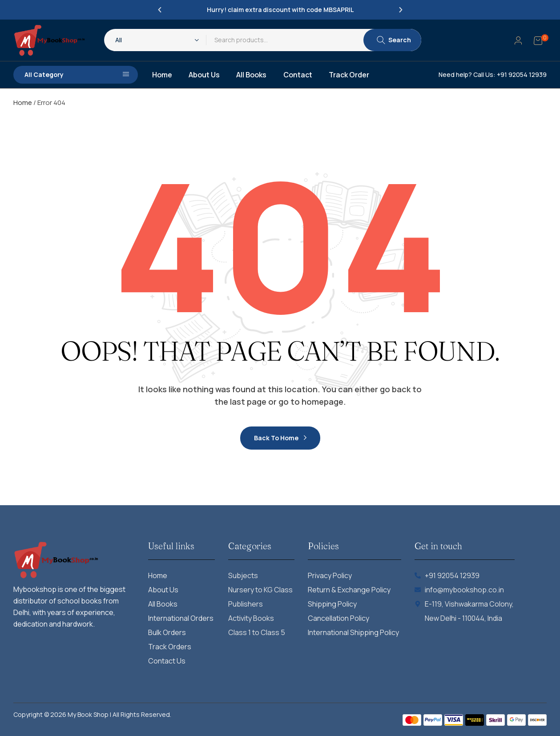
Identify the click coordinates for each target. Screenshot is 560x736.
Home (23, 103)
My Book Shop (88, 714)
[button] (160, 10)
